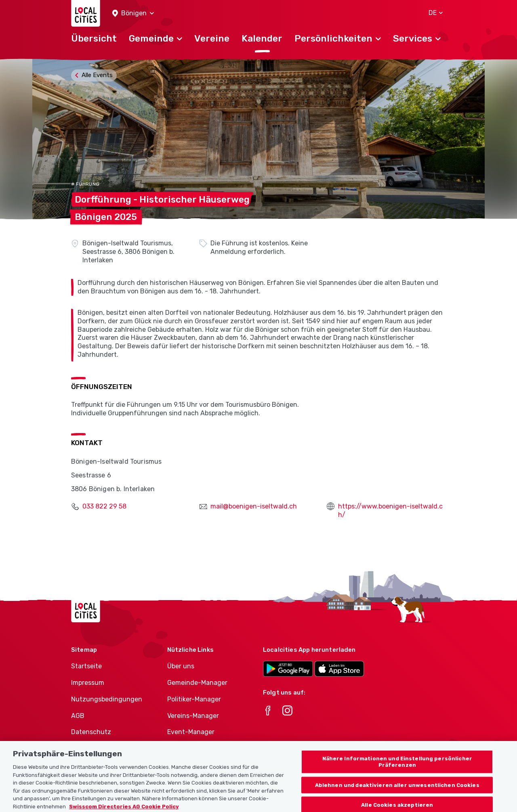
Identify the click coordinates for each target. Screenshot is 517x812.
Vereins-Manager (193, 716)
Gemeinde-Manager (197, 683)
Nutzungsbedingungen (107, 699)
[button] (133, 14)
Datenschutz (91, 732)
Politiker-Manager (194, 699)
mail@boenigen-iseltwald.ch (254, 506)
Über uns (181, 666)
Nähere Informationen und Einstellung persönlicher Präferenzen (397, 769)
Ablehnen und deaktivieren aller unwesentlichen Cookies (397, 792)
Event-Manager (191, 732)
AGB (78, 716)
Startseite (86, 666)
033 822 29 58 (104, 506)
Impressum (88, 683)
